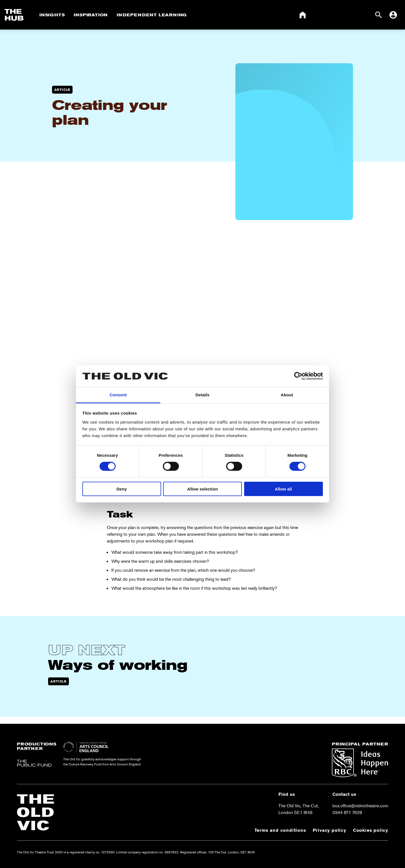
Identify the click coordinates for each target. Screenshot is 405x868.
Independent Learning (152, 15)
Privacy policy (329, 830)
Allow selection (202, 489)
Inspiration (91, 15)
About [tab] (287, 395)
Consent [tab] (118, 395)
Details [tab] (202, 395)
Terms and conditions (280, 830)
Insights (52, 15)
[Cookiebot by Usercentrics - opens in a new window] (298, 376)
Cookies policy (371, 830)
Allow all (283, 489)
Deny (122, 489)
